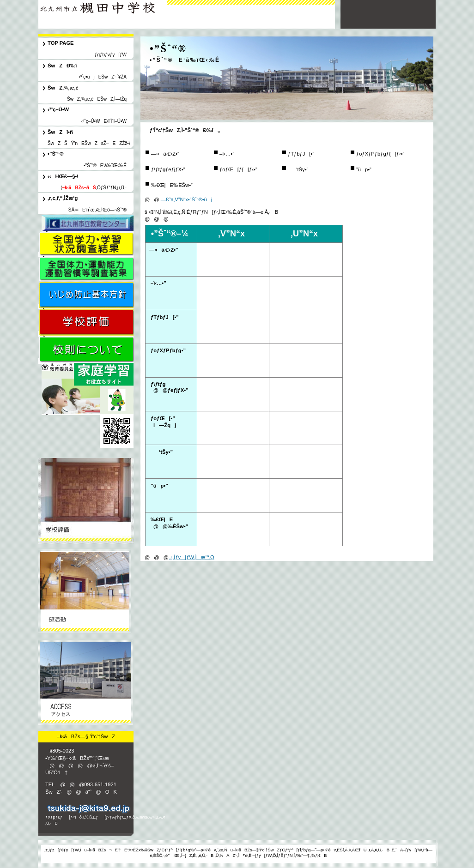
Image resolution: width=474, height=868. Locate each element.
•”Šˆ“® (86, 592)
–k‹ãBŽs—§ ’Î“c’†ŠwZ (103, 10)
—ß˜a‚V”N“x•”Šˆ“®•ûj (186, 199)
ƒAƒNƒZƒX (86, 683)
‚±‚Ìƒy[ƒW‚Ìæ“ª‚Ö (191, 557)
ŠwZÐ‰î (86, 501)
